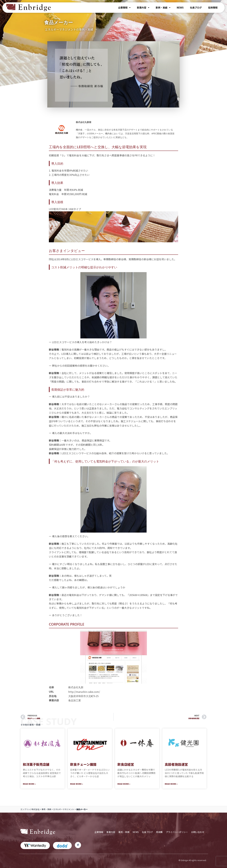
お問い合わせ (198, 832)
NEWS (180, 7)
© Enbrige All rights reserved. (193, 860)
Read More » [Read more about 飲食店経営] (124, 784)
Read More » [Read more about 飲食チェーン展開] (77, 784)
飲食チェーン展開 (83, 764)
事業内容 (143, 8)
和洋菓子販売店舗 (36, 764)
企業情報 (124, 8)
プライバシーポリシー (177, 832)
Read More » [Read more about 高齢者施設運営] (171, 784)
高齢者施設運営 (176, 764)
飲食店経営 (126, 764)
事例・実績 (163, 8)
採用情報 (213, 7)
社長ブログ (196, 7)
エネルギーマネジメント (64, 809)
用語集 (159, 832)
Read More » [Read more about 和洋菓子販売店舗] (29, 784)
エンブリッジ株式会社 (30, 809)
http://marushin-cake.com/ (84, 692)
